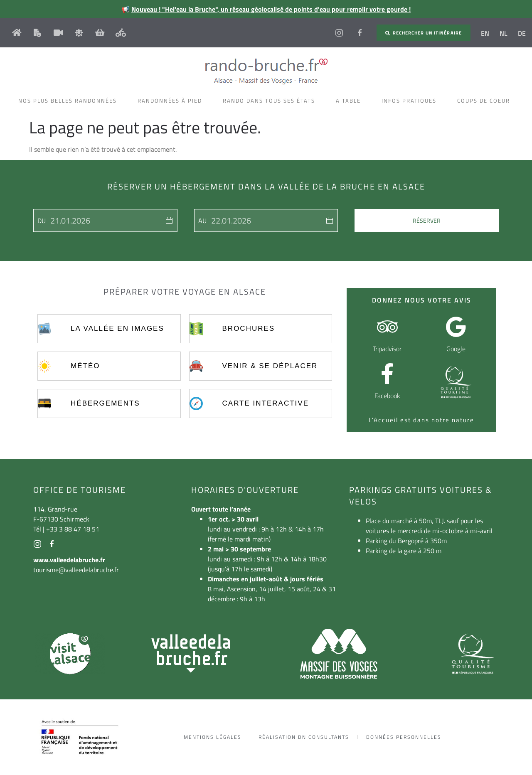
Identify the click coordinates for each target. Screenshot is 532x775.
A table (350, 101)
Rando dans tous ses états (271, 101)
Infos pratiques (411, 101)
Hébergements (105, 403)
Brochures (249, 328)
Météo (85, 366)
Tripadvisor (387, 349)
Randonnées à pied (172, 101)
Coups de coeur (486, 101)
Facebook (387, 396)
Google (456, 349)
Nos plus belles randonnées (70, 101)
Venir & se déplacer (270, 366)
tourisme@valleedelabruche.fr (76, 570)
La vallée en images (117, 328)
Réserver (427, 220)
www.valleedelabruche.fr (69, 560)
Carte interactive (266, 403)
